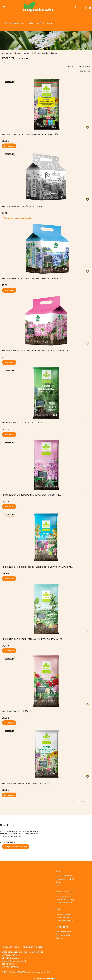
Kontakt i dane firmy (64, 876)
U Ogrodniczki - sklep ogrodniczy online (17, 53)
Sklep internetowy (43, 979)
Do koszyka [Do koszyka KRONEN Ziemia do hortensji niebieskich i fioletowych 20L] (9, 290)
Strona (81, 802)
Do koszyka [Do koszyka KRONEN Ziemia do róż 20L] (9, 723)
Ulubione (59, 938)
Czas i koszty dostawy (65, 900)
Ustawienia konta (63, 935)
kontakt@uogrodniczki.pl (14, 961)
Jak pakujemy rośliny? (65, 879)
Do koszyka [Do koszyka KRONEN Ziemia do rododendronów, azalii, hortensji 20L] (9, 507)
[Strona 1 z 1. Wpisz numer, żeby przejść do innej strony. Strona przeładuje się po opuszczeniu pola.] (86, 802)
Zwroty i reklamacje (64, 903)
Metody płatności (63, 897)
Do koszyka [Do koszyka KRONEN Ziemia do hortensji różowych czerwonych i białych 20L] (9, 362)
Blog (57, 885)
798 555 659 (8, 964)
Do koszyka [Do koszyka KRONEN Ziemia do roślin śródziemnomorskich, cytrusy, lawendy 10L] (9, 579)
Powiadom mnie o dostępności (18, 218)
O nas (58, 882)
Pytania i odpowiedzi (64, 920)
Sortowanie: (85, 71)
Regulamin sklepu (63, 914)
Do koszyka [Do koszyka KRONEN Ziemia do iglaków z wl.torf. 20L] (9, 434)
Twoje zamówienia (63, 932)
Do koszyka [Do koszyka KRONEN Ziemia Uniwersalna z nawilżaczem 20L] (9, 795)
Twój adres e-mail (8, 843)
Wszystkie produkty (41, 53)
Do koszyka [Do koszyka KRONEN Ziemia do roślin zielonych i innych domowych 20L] (9, 651)
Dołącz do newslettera (16, 847)
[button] (4, 8)
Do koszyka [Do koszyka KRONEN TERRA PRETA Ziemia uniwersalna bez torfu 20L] (9, 146)
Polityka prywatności (64, 917)
